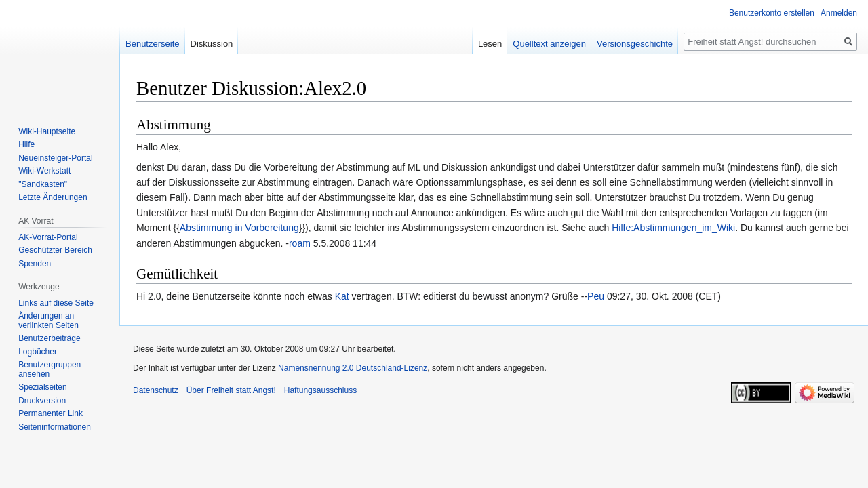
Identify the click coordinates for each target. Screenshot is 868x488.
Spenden (35, 264)
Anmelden (839, 13)
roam (300, 243)
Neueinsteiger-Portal (55, 158)
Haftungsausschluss (320, 390)
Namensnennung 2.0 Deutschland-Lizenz (353, 368)
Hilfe (26, 144)
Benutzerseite (153, 44)
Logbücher (38, 352)
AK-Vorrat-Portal (48, 237)
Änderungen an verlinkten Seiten (48, 321)
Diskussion (212, 44)
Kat (342, 296)
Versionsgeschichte (635, 44)
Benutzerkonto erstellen (772, 13)
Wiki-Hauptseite (47, 131)
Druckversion (42, 401)
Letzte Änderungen (53, 197)
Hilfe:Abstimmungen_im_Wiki (673, 228)
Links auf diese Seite (56, 303)
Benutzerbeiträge (49, 338)
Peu (596, 296)
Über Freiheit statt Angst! (231, 390)
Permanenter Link (51, 413)
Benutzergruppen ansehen (50, 369)
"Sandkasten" (43, 184)
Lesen (490, 44)
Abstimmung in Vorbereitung (239, 228)
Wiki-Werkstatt (44, 171)
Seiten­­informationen (55, 427)
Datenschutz (156, 390)
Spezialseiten (42, 387)
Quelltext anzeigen (549, 44)
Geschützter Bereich (55, 250)
